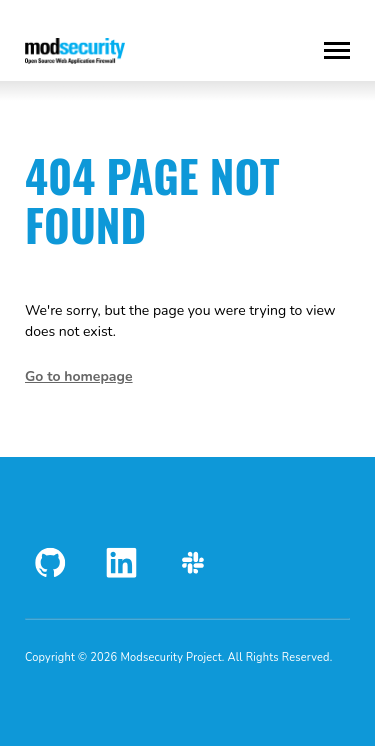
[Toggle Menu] (337, 51)
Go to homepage (79, 376)
